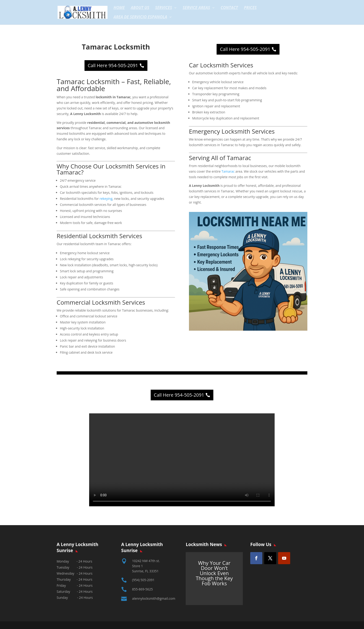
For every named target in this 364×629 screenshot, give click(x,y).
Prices (250, 8)
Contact (229, 8)
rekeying (106, 199)
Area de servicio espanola (140, 17)
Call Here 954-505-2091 (113, 65)
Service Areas (196, 8)
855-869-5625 (142, 589)
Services (164, 8)
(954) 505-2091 (143, 580)
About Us (140, 8)
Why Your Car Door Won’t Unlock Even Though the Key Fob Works (214, 573)
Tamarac (228, 171)
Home (119, 8)
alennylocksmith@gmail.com (154, 598)
